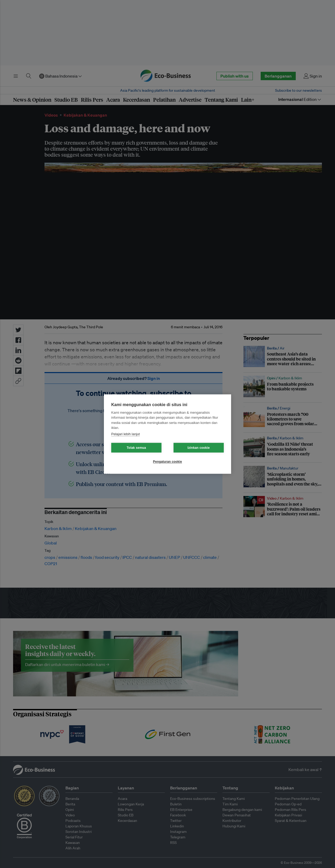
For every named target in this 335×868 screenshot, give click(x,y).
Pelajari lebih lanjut (125, 434)
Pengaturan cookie (168, 462)
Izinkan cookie (199, 448)
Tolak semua (136, 448)
